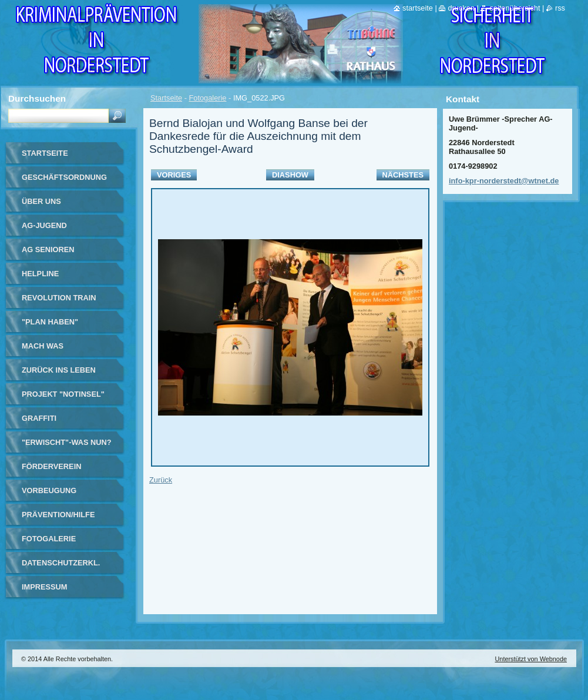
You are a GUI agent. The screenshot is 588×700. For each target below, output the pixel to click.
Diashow (290, 175)
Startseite (166, 98)
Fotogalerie (207, 98)
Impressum (45, 587)
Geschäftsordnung (64, 177)
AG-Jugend (44, 225)
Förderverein (51, 466)
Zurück (161, 480)
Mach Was (43, 346)
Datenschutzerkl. (61, 563)
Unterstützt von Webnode (531, 659)
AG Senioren (48, 249)
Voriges (174, 175)
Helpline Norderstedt (50, 278)
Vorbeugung (49, 490)
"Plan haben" (50, 322)
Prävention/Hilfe (58, 515)
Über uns (41, 201)
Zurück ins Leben (59, 370)
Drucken (461, 8)
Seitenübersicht (515, 8)
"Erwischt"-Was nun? (67, 442)
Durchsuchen (37, 98)
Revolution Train (59, 298)
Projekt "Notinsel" (63, 394)
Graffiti (39, 418)
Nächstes (403, 175)
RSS (560, 8)
